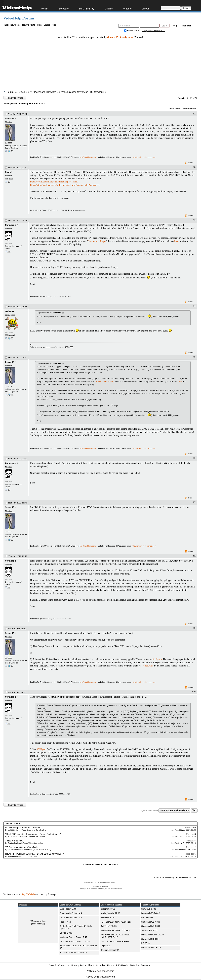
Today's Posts (28, 25)
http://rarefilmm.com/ (88, 157)
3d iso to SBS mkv (14, 841)
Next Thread (110, 865)
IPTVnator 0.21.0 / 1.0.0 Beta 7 (73, 953)
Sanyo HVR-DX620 (150, 939)
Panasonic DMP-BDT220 (153, 935)
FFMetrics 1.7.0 (107, 918)
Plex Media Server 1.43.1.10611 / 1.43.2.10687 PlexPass (115, 936)
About (146, 9)
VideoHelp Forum (19, 18)
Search (47, 25)
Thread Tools (174, 109)
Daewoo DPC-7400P (151, 913)
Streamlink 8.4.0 (108, 909)
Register (187, 26)
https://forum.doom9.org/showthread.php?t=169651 (54, 182)
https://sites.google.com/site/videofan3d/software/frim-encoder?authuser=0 (65, 185)
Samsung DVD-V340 (151, 922)
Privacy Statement (183, 878)
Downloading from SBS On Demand (23, 828)
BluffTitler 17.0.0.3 (109, 926)
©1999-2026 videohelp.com (100, 977)
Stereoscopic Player (97, 241)
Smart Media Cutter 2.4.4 (71, 913)
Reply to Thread (15, 98)
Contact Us (159, 878)
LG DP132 (146, 943)
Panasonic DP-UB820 (151, 948)
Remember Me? (133, 31)
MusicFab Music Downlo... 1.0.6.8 (75, 941)
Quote (189, 163)
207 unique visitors (38, 921)
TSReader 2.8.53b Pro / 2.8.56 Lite (116, 922)
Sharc (8, 172)
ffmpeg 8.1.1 (106, 946)
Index (7, 25)
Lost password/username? (154, 31)
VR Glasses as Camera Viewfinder (22, 847)
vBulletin (105, 886)
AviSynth (157, 659)
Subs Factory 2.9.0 (68, 909)
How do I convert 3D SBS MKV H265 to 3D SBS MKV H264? (35, 854)
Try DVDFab (28, 894)
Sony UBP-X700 (149, 909)
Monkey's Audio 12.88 (110, 913)
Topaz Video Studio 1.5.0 (71, 918)
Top (194, 811)
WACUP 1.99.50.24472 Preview (115, 941)
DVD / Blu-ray (87, 9)
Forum (44, 9)
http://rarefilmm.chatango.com (144, 157)
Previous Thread (93, 865)
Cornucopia (11, 225)
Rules (40, 25)
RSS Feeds (122, 965)
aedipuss (9, 311)
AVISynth (41, 749)
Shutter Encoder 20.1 (110, 950)
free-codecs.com (105, 971)
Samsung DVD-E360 (151, 926)
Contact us (64, 965)
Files (54, 25)
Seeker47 (10, 119)
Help (175, 26)
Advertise (100, 965)
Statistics (134, 965)
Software (64, 9)
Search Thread (189, 109)
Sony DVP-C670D (149, 930)
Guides (109, 9)
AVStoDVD (147, 666)
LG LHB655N (147, 918)
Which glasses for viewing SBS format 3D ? (84, 92)
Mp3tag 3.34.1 (66, 933)
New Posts (16, 25)
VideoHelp (170, 878)
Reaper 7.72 (65, 922)
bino (177, 241)
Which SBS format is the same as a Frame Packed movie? (33, 834)
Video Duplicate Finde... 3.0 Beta (115, 930)
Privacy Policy (79, 965)
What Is (127, 9)
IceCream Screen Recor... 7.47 (73, 937)
